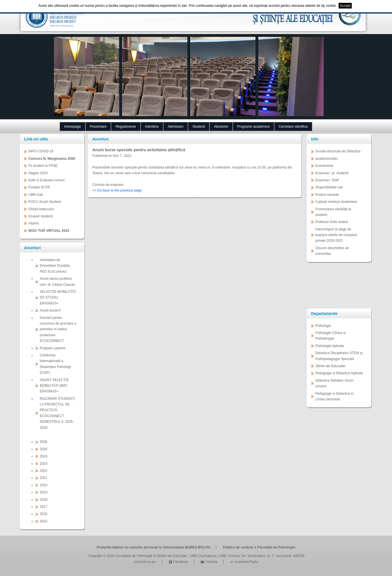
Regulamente (126, 127)
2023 (44, 464)
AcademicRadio (244, 562)
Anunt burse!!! (50, 310)
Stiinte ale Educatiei (330, 366)
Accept (345, 6)
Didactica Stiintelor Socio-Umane (335, 383)
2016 (44, 514)
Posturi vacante (327, 195)
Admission (176, 127)
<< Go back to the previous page (117, 190)
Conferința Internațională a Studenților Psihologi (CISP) (55, 364)
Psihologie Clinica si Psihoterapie (331, 336)
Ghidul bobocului (41, 209)
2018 (44, 500)
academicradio (326, 159)
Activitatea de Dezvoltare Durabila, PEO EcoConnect (55, 266)
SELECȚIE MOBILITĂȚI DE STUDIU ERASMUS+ (58, 298)
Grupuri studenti (40, 216)
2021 (44, 478)
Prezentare (98, 127)
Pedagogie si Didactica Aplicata (339, 373)
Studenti (199, 127)
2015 (44, 521)
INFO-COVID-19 (41, 151)
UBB (223, 556)
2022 (44, 471)
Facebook (179, 562)
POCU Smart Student (45, 202)
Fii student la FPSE (43, 166)
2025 (44, 449)
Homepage (73, 127)
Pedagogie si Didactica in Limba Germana (335, 396)
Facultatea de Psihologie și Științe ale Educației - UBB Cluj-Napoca (166, 556)
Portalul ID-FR (39, 187)
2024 (44, 456)
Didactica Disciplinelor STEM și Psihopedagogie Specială (339, 356)
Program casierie (53, 348)
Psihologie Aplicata (330, 346)
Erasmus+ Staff (327, 180)
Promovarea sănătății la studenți (333, 212)
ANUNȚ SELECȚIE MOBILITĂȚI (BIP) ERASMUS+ (54, 386)
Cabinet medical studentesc (336, 202)
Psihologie (323, 326)
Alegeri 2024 (38, 173)
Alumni (34, 223)
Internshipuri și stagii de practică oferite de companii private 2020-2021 (336, 235)
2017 (44, 507)
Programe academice (253, 127)
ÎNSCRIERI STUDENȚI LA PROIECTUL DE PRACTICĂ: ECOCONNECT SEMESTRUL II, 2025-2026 (57, 413)
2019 (44, 492)
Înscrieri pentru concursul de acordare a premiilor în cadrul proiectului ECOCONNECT (58, 329)
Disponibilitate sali (329, 187)
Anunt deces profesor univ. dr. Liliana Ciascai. (57, 281)
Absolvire (221, 127)
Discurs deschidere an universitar (332, 251)
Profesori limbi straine (332, 222)
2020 (44, 485)
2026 (44, 442)
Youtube (209, 562)
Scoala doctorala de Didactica (338, 151)
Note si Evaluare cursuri (46, 180)
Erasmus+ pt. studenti (332, 173)
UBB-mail (36, 195)
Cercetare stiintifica (293, 127)
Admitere (152, 127)
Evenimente (324, 166)
